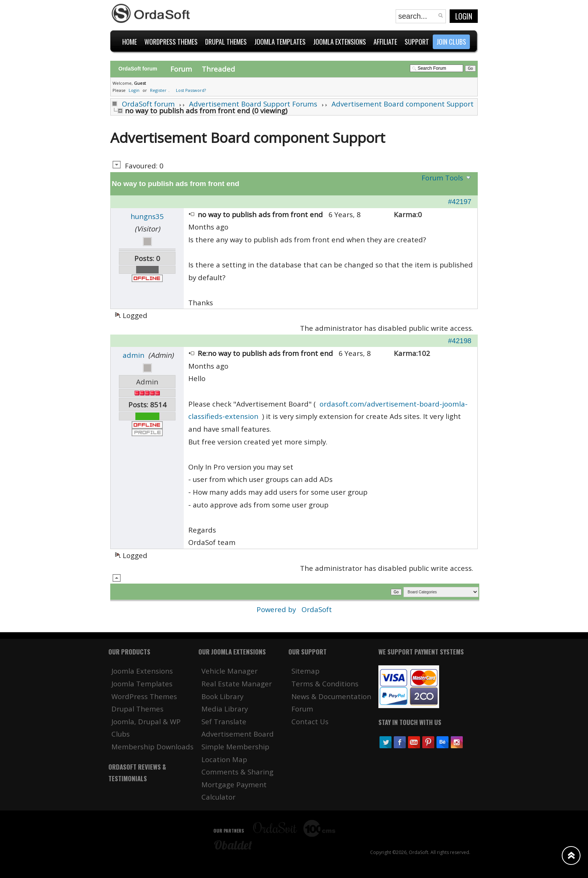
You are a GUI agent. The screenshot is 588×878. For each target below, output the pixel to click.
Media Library (225, 709)
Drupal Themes (137, 709)
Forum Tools (442, 178)
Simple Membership (235, 747)
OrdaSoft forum (148, 104)
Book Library (222, 696)
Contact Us (310, 721)
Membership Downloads (152, 747)
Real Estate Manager (237, 684)
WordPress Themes (144, 696)
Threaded (218, 69)
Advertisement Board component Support (403, 104)
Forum (181, 69)
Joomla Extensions (142, 671)
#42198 (460, 341)
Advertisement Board (238, 734)
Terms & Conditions (325, 684)
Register (158, 90)
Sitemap (305, 671)
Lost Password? (191, 90)
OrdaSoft (317, 609)
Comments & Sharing (237, 772)
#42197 (460, 202)
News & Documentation (331, 696)
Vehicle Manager (229, 671)
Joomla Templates (142, 684)
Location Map (224, 759)
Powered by (277, 609)
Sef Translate (224, 721)
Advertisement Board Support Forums (253, 104)
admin (133, 355)
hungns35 (147, 216)
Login (464, 16)
